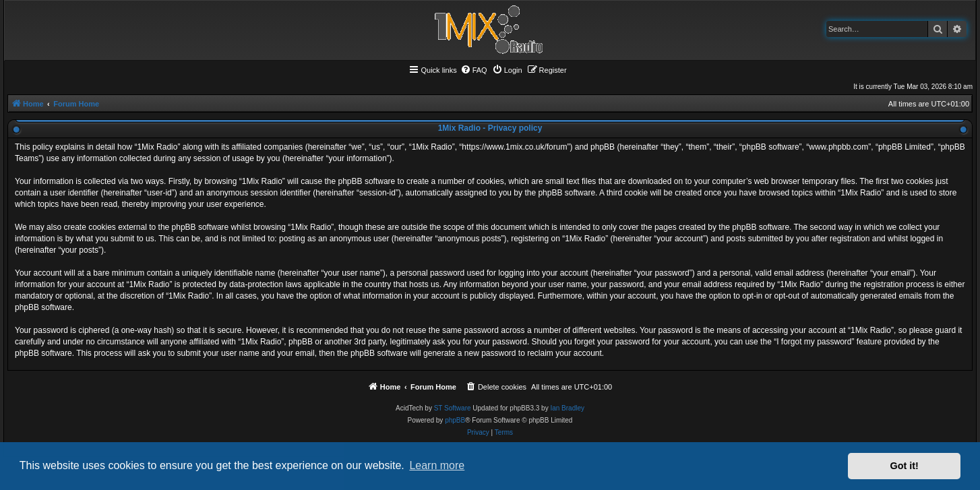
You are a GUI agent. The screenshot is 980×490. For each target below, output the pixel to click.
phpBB (455, 420)
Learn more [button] (437, 465)
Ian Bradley (567, 408)
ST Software (453, 408)
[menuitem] (474, 70)
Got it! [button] (905, 466)
